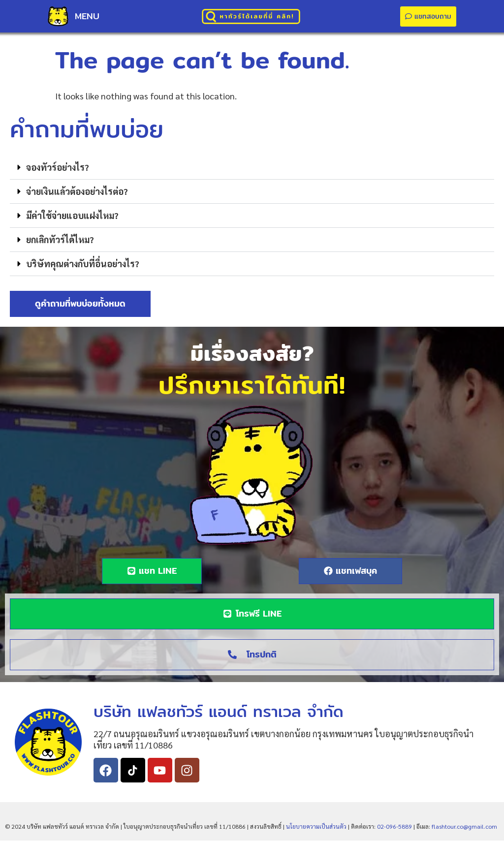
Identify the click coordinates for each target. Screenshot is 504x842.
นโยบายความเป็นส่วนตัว (316, 828)
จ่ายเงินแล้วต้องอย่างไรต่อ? (77, 193)
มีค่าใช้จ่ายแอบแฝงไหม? (72, 217)
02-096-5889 (394, 828)
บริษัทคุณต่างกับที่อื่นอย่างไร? (83, 265)
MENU (87, 16)
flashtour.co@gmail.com (464, 828)
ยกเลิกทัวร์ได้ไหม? (60, 241)
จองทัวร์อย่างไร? (58, 169)
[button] (252, 169)
